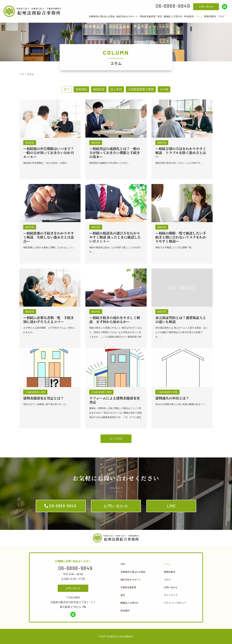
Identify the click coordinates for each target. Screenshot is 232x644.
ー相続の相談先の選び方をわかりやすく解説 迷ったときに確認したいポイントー (115, 237)
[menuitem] (102, 16)
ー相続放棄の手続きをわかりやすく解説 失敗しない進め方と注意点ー (49, 237)
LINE (171, 506)
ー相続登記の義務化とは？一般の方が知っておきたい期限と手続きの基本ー (115, 153)
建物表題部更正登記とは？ (43, 398)
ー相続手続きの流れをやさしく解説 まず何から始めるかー (115, 320)
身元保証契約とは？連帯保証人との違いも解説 (181, 320)
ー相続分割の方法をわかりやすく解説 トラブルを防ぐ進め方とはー (181, 153)
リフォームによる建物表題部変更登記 (115, 400)
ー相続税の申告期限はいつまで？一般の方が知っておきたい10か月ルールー (49, 153)
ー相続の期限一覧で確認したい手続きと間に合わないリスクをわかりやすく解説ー (181, 237)
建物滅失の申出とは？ (172, 398)
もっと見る (116, 439)
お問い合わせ (206, 7)
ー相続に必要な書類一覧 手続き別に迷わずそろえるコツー (49, 320)
